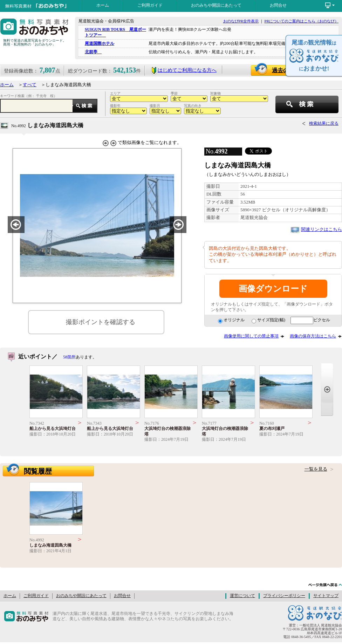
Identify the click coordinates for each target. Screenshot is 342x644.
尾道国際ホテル (100, 43)
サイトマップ (326, 596)
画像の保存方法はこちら (313, 336)
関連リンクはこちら (322, 229)
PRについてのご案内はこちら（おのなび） (302, 21)
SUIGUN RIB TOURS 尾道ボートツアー (115, 32)
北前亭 (93, 52)
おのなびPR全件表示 (241, 21)
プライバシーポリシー (284, 596)
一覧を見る (316, 469)
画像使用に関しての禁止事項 (251, 336)
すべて (30, 85)
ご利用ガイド (150, 5)
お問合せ (278, 5)
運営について (242, 596)
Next (327, 389)
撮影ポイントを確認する (101, 322)
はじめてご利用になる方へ (183, 70)
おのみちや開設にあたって (216, 5)
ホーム (103, 5)
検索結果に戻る (324, 123)
